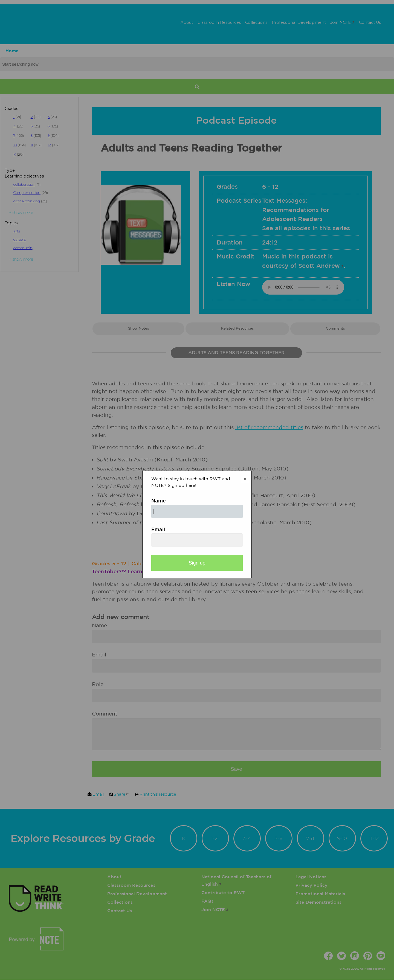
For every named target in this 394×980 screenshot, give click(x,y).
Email (158, 530)
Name (159, 501)
